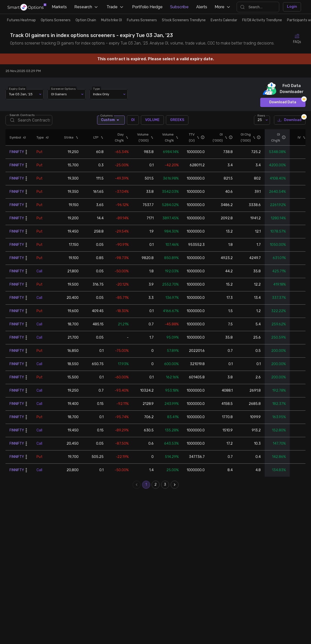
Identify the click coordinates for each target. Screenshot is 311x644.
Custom (111, 153)
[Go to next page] (175, 518)
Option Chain (86, 20)
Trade (116, 7)
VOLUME (152, 153)
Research (87, 7)
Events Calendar (224, 20)
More (223, 7)
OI (133, 153)
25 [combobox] (260, 153)
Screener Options (64, 122)
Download (290, 153)
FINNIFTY (17, 185)
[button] (24, 170)
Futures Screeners (142, 20)
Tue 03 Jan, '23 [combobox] (21, 127)
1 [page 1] (146, 518)
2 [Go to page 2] (156, 518)
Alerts (202, 7)
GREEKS (177, 153)
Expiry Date (17, 122)
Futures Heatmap (21, 20)
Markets (59, 7)
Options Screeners (56, 20)
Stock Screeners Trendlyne (184, 20)
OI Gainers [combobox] (59, 127)
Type (97, 122)
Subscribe (179, 7)
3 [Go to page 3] (165, 518)
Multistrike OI (111, 20)
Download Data (283, 135)
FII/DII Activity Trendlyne (262, 20)
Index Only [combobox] (101, 127)
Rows (261, 148)
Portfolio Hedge (147, 7)
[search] (29, 153)
